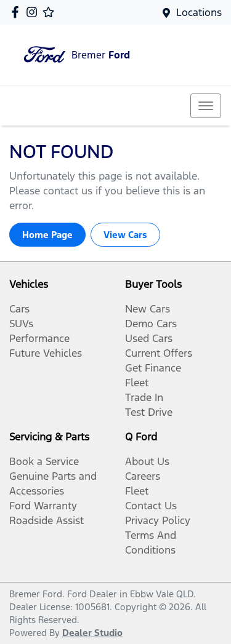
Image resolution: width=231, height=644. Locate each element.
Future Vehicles (46, 353)
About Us (147, 461)
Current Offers (159, 353)
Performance (39, 338)
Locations (199, 12)
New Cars (148, 309)
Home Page (47, 235)
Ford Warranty (43, 506)
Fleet (137, 383)
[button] (206, 106)
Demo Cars (151, 324)
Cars (19, 309)
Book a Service (44, 461)
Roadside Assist (47, 520)
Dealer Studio (92, 633)
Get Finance (153, 368)
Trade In (144, 397)
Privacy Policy (158, 520)
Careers (143, 476)
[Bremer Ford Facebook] (18, 12)
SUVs (21, 324)
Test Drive (149, 412)
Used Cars (149, 338)
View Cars (125, 235)
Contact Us (151, 506)
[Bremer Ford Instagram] (34, 12)
